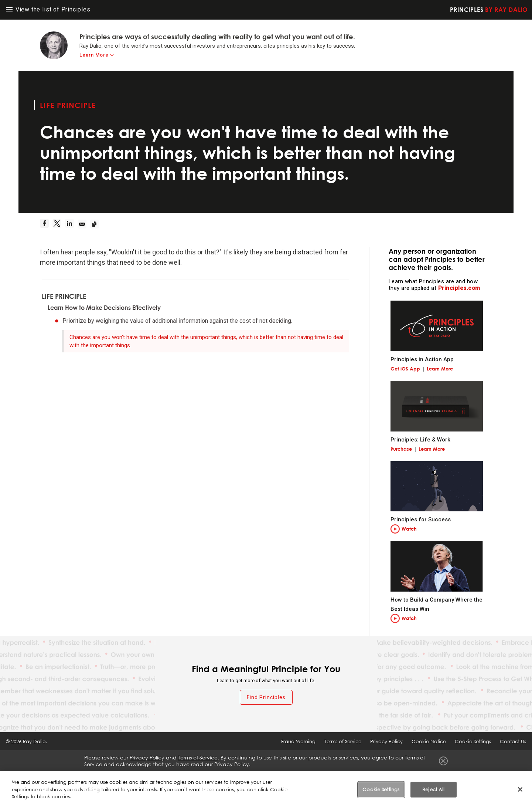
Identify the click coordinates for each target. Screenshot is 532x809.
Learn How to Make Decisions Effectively (104, 308)
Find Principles (266, 697)
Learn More (440, 369)
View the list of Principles (48, 9)
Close (443, 761)
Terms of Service (343, 741)
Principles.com (459, 288)
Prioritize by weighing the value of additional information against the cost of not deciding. (177, 321)
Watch (409, 529)
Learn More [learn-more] (94, 55)
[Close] (520, 790)
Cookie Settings (473, 741)
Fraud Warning (298, 741)
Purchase (401, 449)
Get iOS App (405, 369)
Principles (489, 10)
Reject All (433, 790)
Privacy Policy (386, 741)
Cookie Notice (429, 741)
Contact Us (513, 741)
